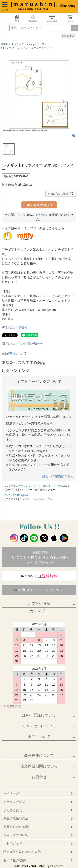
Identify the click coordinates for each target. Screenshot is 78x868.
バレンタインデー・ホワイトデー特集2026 (45, 486)
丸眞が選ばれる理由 (17, 827)
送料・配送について (39, 715)
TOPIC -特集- (20, 495)
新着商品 (33, 18)
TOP (17, 18)
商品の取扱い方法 (16, 818)
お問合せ (39, 777)
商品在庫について (39, 755)
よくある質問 (13, 810)
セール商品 (52, 18)
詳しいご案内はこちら (58, 476)
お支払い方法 (39, 604)
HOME (5, 44)
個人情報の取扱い (16, 860)
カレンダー (39, 611)
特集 (16, 486)
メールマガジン (14, 802)
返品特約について (14, 353)
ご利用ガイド (13, 844)
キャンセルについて (39, 726)
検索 (74, 28)
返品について (39, 737)
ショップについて (16, 835)
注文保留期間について (39, 766)
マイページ (11, 793)
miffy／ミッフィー (39, 44)
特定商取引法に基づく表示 (22, 852)
